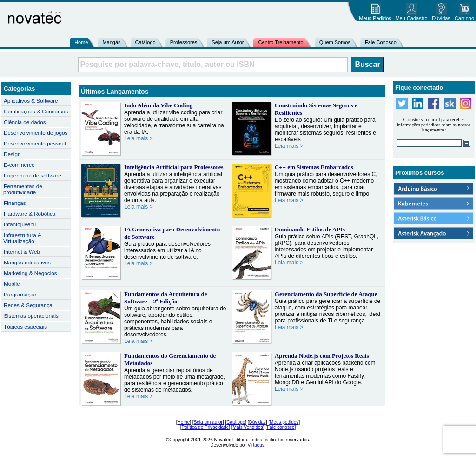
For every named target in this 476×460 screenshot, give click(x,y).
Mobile (12, 284)
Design (12, 154)
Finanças (15, 203)
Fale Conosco (381, 42)
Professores (184, 42)
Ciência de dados (25, 122)
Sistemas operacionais (31, 316)
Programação (20, 294)
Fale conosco (281, 427)
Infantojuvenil (20, 224)
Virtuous (256, 445)
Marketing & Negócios (30, 273)
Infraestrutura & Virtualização (22, 238)
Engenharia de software (33, 175)
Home (81, 42)
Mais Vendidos (248, 427)
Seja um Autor (228, 42)
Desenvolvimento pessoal (35, 143)
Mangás (111, 42)
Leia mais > (139, 138)
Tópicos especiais (25, 326)
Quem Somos (335, 42)
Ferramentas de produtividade (23, 189)
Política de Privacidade (205, 427)
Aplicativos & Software (31, 101)
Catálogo (145, 42)
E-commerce (19, 165)
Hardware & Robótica (30, 214)
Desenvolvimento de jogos (36, 133)
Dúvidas (258, 422)
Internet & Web (22, 252)
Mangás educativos (27, 262)
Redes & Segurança (28, 305)
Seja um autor (208, 422)
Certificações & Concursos (36, 111)
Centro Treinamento (281, 42)
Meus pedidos (284, 422)
